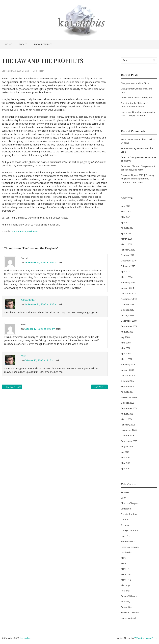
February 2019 (128, 250)
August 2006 (127, 414)
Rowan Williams (129, 596)
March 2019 (127, 244)
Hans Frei (126, 536)
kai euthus (26, 638)
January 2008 (127, 370)
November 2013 (129, 299)
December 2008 (129, 321)
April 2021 (126, 222)
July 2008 (125, 337)
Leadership (127, 552)
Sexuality (126, 602)
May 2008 (126, 348)
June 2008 (126, 343)
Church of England (130, 503)
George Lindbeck (129, 531)
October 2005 (128, 436)
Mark (123, 558)
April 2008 (126, 354)
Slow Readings (43, 44)
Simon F (125, 139)
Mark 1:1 (125, 569)
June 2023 (126, 206)
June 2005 (126, 457)
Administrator (28, 300)
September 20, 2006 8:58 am (16, 71)
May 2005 (126, 463)
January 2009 (127, 315)
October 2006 (128, 403)
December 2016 (129, 261)
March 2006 (127, 419)
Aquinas (125, 492)
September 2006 (129, 408)
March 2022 (127, 211)
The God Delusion (130, 613)
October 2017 (128, 255)
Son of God (127, 607)
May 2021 (126, 217)
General (125, 525)
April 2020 (126, 233)
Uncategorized (128, 618)
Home (8, 44)
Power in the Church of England (137, 98)
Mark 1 (124, 563)
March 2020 (127, 239)
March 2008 (127, 359)
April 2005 (126, 468)
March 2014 (127, 277)
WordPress (152, 638)
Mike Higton (39, 71)
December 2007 (129, 375)
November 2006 (129, 397)
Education (126, 509)
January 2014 (127, 288)
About (23, 44)
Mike (23, 356)
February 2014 (128, 282)
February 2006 (128, 425)
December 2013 (129, 293)
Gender (125, 520)
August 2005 (127, 447)
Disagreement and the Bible (135, 83)
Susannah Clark (129, 166)
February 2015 (128, 266)
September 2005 (129, 441)
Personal (125, 591)
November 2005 (129, 430)
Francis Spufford (129, 514)
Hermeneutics (19, 231)
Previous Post (12, 387)
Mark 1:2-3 (126, 574)
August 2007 (127, 392)
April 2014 (126, 272)
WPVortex (139, 638)
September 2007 (129, 386)
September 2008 (129, 326)
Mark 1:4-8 (32, 231)
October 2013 (128, 304)
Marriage (125, 585)
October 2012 (128, 310)
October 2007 (128, 381)
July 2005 (125, 452)
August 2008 (127, 332)
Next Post (99, 387)
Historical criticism (130, 547)
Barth (124, 498)
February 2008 (128, 364)
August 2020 (127, 228)
